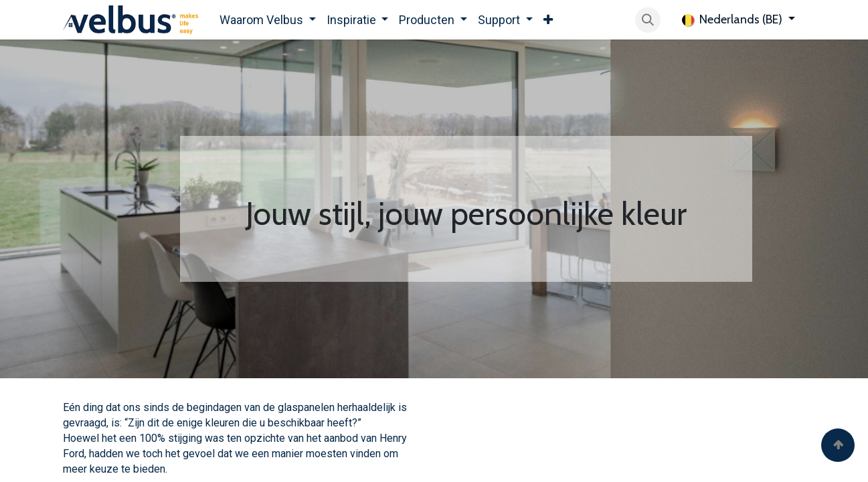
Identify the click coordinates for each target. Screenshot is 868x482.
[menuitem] (268, 20)
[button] (648, 20)
